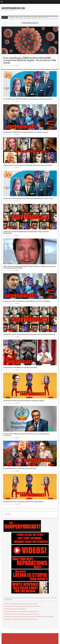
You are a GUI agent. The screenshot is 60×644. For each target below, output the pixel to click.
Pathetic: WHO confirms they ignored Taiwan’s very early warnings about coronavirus (26, 434)
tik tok (46, 18)
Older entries (7, 514)
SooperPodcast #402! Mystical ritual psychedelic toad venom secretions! (26, 132)
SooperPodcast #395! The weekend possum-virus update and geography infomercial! (29, 334)
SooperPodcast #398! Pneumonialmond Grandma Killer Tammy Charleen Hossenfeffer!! (26, 232)
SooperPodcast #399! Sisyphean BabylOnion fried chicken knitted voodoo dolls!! (28, 198)
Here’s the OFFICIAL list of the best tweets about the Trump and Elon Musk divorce (22, 606)
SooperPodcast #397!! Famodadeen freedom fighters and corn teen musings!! (27, 301)
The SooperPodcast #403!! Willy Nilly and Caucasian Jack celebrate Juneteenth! (28, 99)
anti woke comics (27, 18)
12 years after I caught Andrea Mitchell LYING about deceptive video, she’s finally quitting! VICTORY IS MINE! (28, 617)
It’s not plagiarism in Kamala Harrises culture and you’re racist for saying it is (21, 619)
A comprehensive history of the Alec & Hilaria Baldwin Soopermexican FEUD (21, 612)
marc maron (34, 18)
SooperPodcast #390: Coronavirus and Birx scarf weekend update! (23, 502)
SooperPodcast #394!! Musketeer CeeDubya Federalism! (20, 367)
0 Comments (17, 66)
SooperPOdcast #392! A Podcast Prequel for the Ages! (20, 468)
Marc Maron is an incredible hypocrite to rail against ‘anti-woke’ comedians (20, 604)
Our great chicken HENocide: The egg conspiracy (15, 609)
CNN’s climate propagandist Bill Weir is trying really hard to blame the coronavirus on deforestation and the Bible (29, 267)
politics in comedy (19, 18)
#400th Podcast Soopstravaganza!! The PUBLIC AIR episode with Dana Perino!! (28, 165)
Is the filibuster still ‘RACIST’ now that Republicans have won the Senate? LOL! (21, 614)
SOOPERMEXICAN (13, 8)
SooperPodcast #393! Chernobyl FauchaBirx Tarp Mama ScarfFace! (24, 400)
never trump (41, 18)
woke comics (12, 18)
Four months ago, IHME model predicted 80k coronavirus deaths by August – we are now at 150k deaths (29, 60)
